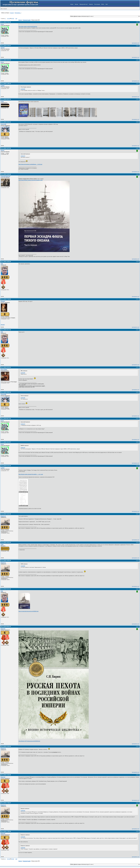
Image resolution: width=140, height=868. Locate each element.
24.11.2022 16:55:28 (6, 262)
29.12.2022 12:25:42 (6, 746)
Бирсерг (3, 629)
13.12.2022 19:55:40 (6, 561)
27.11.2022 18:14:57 (6, 442)
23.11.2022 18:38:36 (6, 174)
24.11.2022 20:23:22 (6, 367)
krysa (2, 24)
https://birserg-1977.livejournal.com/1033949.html (29, 741)
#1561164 (23, 448)
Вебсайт (3, 325)
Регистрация (97, 4)
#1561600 (23, 373)
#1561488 (23, 398)
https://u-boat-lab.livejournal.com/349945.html (29, 611)
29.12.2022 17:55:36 (6, 831)
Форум (72, 4)
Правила (91, 4)
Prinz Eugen (4, 370)
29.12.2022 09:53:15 (6, 627)
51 (8, 19)
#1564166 (23, 837)
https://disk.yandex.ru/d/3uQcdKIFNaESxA (28, 27)
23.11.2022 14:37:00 (6, 148)
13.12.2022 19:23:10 (6, 542)
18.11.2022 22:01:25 (6, 60)
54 (12, 19)
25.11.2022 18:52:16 (6, 392)
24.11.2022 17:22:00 (6, 299)
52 (9, 19)
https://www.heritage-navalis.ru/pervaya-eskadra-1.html (31, 180)
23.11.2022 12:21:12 (6, 122)
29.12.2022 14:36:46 (6, 775)
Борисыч (3, 516)
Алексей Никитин (5, 177)
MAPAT (3, 48)
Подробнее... (18, 13)
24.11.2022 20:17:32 (6, 330)
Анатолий (3, 124)
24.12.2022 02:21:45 (6, 589)
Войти (103, 4)
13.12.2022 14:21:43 (6, 514)
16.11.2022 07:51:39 (6, 22)
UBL (2, 264)
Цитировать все (136, 43)
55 (13, 19)
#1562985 (23, 566)
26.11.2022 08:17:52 (6, 419)
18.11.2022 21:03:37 (6, 46)
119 (16, 19)
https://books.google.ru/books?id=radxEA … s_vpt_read (31, 474)
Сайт (107, 4)
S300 (2, 545)
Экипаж (76, 4)
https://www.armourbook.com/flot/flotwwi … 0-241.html (30, 164)
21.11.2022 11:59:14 (6, 84)
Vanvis (3, 151)
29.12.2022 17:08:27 (6, 803)
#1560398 (23, 89)
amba (2, 102)
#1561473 (23, 156)
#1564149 (23, 811)
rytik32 (3, 86)
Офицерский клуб (84, 4)
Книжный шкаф (27, 20)
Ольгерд (12, 13)
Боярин (3, 301)
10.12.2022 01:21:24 (6, 466)
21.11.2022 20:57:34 (6, 99)
